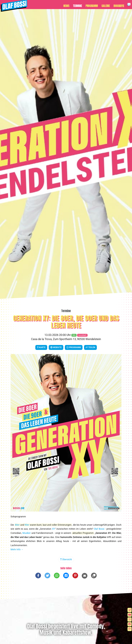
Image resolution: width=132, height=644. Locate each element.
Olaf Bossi (99, 530)
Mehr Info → (17, 551)
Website (56, 349)
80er (17, 526)
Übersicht (66, 561)
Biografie (119, 5)
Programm (93, 5)
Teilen (90, 349)
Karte (41, 349)
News (69, 5)
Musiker (27, 534)
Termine (80, 5)
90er (27, 526)
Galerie (107, 5)
